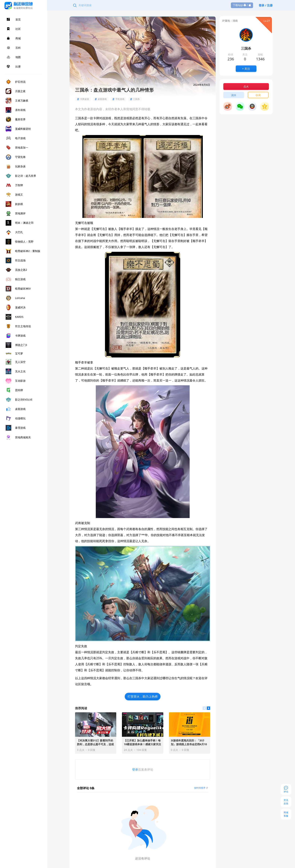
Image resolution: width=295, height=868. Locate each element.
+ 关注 (246, 69)
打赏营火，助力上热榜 (143, 697)
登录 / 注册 (266, 5)
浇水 (234, 95)
